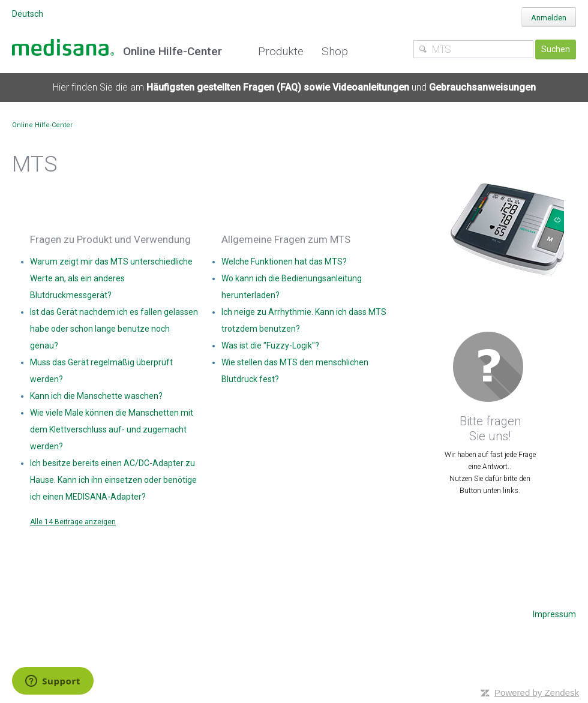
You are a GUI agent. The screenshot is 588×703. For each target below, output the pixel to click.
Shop (335, 51)
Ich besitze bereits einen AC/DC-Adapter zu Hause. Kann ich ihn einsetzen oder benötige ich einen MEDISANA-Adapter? (113, 480)
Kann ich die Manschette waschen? (96, 396)
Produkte (281, 51)
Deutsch (28, 14)
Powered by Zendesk (537, 693)
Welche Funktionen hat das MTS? (284, 262)
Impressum (554, 614)
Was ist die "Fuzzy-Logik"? (270, 346)
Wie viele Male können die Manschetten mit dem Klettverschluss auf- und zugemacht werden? (112, 429)
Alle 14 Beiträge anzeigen (73, 522)
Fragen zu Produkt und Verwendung (110, 239)
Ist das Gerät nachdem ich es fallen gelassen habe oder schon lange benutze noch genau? (114, 329)
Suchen (556, 49)
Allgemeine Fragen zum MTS (286, 239)
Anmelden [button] (549, 18)
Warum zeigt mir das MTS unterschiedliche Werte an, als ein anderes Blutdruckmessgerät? (111, 278)
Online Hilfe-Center (42, 125)
